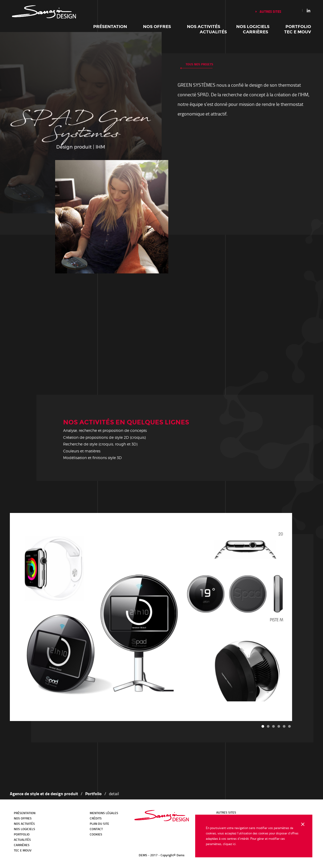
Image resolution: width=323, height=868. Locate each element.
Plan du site (99, 824)
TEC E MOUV (298, 32)
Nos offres (157, 27)
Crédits (96, 818)
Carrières (255, 32)
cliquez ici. (230, 844)
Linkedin (309, 10)
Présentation (110, 27)
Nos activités (204, 27)
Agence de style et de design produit (44, 793)
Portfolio (298, 27)
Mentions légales (104, 813)
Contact (96, 829)
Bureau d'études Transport (162, 816)
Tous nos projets (199, 64)
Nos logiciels (253, 27)
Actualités (213, 32)
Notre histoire (44, 12)
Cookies (96, 834)
